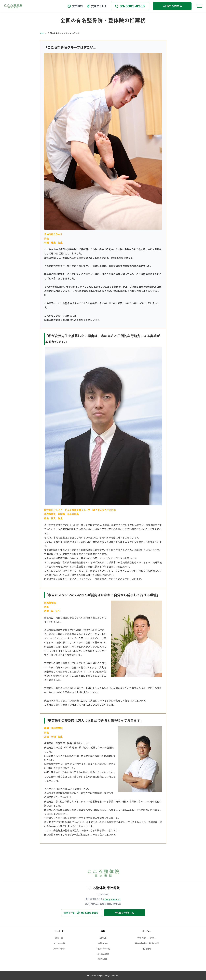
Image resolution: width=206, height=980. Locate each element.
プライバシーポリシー (147, 938)
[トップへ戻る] (13, 6)
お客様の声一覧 (103, 949)
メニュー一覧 (59, 943)
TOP (42, 33)
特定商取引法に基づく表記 (147, 943)
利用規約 (147, 949)
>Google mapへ (112, 899)
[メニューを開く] (199, 6)
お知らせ (103, 938)
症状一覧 (59, 938)
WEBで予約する (172, 6)
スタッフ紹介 (59, 949)
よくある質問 (103, 954)
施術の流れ (103, 959)
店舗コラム (103, 943)
